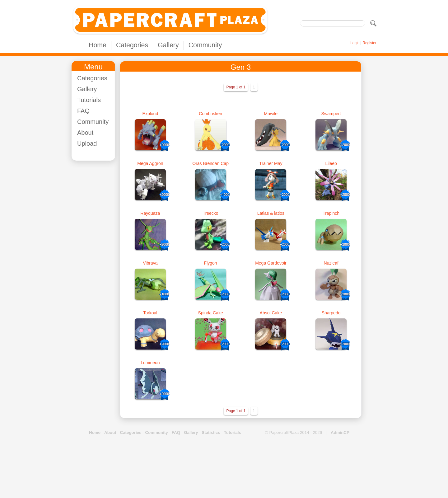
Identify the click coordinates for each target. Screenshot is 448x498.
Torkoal (150, 313)
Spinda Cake (211, 313)
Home (98, 45)
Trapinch (331, 213)
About (85, 133)
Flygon (211, 263)
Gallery (168, 45)
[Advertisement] (96, 259)
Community (205, 45)
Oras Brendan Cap (210, 163)
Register (369, 43)
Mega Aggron (150, 163)
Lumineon (150, 363)
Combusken (210, 114)
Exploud (150, 114)
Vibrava (150, 263)
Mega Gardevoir (271, 263)
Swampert (331, 114)
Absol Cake (271, 313)
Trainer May (271, 163)
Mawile (271, 114)
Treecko (211, 213)
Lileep (331, 163)
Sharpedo (331, 313)
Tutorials (89, 100)
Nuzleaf (331, 263)
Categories (132, 45)
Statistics (211, 432)
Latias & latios (271, 213)
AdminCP (340, 432)
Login (355, 43)
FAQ (83, 111)
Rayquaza (150, 213)
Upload (87, 143)
